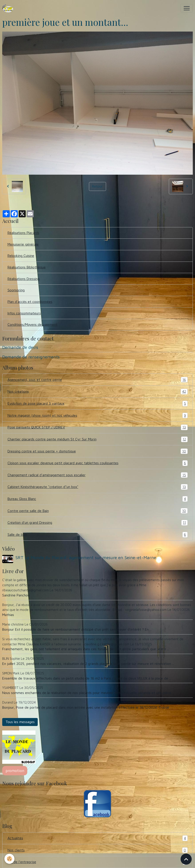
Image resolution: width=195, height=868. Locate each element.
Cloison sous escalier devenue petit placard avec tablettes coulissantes (98, 463)
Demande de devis (20, 347)
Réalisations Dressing (24, 279)
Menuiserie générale (23, 244)
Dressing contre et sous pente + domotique (98, 451)
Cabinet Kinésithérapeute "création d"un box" (98, 487)
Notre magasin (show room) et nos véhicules (98, 416)
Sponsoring (16, 290)
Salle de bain (98, 535)
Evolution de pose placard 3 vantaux (98, 404)
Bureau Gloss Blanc (98, 499)
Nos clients (98, 850)
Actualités (98, 838)
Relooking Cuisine (21, 256)
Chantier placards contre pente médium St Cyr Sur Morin (98, 439)
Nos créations (98, 392)
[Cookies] (9, 859)
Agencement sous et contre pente (98, 380)
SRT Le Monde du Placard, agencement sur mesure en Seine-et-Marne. (86, 557)
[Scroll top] (186, 859)
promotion (15, 771)
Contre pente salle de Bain (98, 511)
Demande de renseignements (31, 357)
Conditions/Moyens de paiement (32, 324)
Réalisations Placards (23, 233)
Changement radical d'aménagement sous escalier (98, 475)
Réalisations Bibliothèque (27, 267)
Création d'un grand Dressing (98, 523)
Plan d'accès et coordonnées (30, 302)
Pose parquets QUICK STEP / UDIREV (98, 427)
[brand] (9, 8)
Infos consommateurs (24, 313)
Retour (97, 186)
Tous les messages (20, 722)
